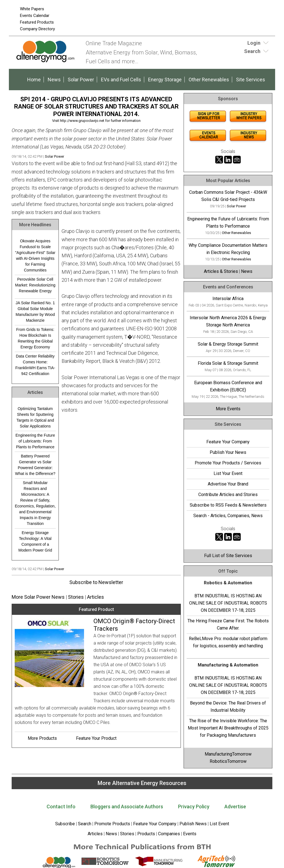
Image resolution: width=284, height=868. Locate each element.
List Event (219, 824)
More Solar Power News (38, 597)
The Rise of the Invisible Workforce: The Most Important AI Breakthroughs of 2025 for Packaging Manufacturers (228, 728)
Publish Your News (228, 452)
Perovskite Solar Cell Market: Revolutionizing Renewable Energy (35, 285)
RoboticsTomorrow (228, 761)
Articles (96, 597)
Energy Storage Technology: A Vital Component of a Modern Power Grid (35, 541)
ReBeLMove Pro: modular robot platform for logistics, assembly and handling (228, 642)
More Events (228, 409)
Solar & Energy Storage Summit (228, 344)
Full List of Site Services (228, 556)
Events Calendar (35, 16)
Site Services (251, 80)
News (54, 80)
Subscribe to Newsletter (96, 582)
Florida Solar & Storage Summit (228, 363)
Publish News (193, 824)
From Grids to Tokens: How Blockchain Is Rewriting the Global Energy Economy (35, 338)
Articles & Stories (221, 271)
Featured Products (37, 22)
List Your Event (228, 473)
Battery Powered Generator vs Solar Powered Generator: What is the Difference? (35, 465)
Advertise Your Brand (228, 484)
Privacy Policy (194, 807)
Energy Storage (165, 80)
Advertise (235, 807)
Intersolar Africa (228, 299)
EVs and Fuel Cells (121, 80)
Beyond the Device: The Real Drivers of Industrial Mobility (228, 707)
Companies (169, 834)
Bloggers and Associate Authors (127, 807)
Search (85, 824)
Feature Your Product (96, 738)
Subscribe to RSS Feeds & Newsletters (228, 505)
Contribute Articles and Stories (228, 495)
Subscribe (65, 824)
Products (146, 834)
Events (189, 834)
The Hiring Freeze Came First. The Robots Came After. (228, 624)
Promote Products (112, 824)
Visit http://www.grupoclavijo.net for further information (96, 121)
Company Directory (37, 29)
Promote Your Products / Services (228, 463)
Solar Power (81, 80)
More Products (42, 738)
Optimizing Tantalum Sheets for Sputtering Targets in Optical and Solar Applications (35, 417)
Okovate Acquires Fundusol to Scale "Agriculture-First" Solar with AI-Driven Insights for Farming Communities (35, 256)
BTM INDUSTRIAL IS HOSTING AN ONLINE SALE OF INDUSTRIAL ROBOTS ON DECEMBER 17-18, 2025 (228, 603)
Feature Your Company (228, 442)
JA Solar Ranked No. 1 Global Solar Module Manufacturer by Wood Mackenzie (35, 312)
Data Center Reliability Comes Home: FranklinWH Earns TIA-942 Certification (35, 365)
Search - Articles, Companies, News (228, 516)
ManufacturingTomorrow (228, 754)
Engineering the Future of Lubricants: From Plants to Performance (35, 441)
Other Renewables (209, 80)
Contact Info (61, 807)
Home (34, 80)
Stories (76, 597)
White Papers (32, 9)
